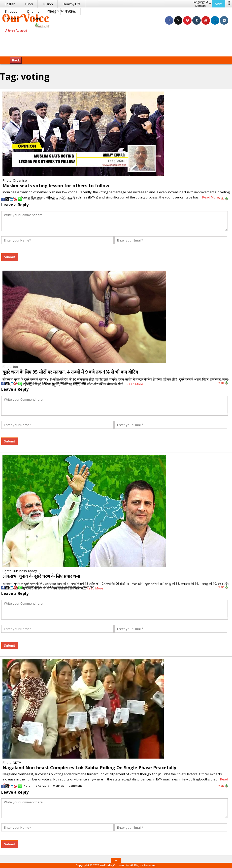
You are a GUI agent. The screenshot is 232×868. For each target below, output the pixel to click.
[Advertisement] (116, 41)
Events (71, 11)
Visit (223, 199)
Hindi (29, 4)
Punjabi (34, 19)
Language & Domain (202, 4)
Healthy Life (72, 4)
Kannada (12, 19)
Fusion (48, 4)
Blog (53, 11)
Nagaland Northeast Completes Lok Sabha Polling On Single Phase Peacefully (89, 768)
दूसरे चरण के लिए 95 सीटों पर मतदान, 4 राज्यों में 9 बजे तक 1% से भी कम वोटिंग (70, 372)
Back (16, 60)
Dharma (33, 11)
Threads (11, 11)
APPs (218, 4)
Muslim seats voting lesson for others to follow (56, 186)
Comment (69, 198)
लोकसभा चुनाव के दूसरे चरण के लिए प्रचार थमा (41, 576)
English (10, 4)
